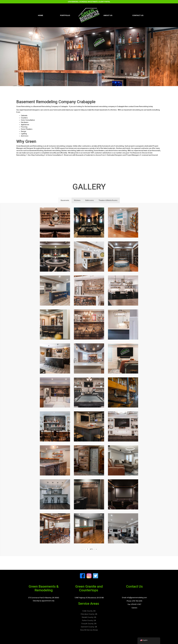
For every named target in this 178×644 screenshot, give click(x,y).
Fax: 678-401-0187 (134, 604)
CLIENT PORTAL (104, 2)
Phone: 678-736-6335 (134, 601)
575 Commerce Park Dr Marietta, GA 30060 (44, 598)
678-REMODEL (73, 2)
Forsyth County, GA (89, 624)
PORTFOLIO (65, 15)
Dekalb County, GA (89, 617)
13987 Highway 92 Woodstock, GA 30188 (89, 598)
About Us (108, 15)
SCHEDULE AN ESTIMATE (89, 2)
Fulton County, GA (89, 620)
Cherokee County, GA (89, 614)
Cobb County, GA (89, 611)
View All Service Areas (89, 630)
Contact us (138, 15)
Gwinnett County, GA (89, 627)
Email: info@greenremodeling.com (134, 598)
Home (41, 15)
